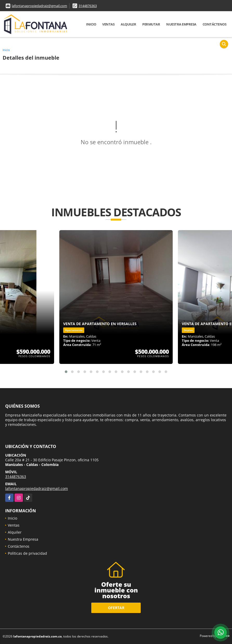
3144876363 (88, 6)
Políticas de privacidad (27, 553)
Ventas (108, 24)
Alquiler (128, 24)
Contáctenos (215, 24)
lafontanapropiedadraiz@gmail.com (39, 6)
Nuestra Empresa (181, 24)
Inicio (91, 24)
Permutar (151, 24)
